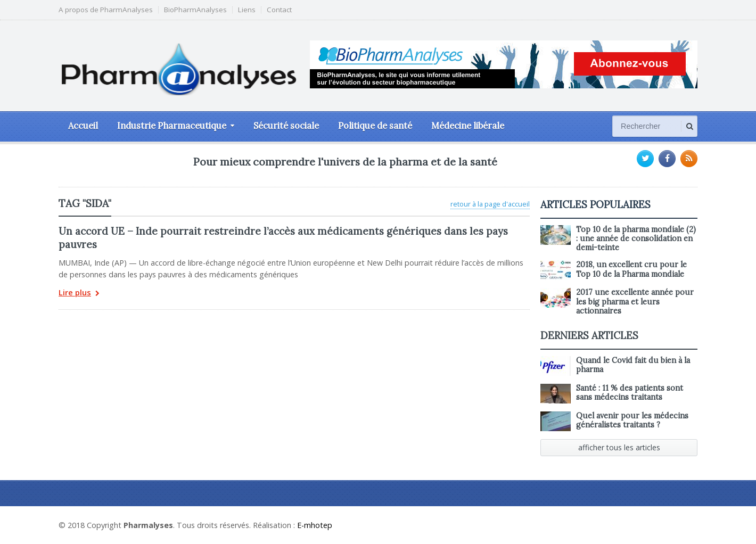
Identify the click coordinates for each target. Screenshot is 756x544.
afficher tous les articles (619, 447)
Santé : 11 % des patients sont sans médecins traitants (630, 393)
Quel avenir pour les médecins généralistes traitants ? (632, 420)
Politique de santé (375, 126)
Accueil (83, 126)
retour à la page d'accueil (490, 204)
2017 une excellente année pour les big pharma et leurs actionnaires (635, 302)
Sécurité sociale (286, 126)
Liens (247, 10)
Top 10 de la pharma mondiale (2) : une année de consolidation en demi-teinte (636, 239)
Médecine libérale (468, 126)
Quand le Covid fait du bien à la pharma (633, 365)
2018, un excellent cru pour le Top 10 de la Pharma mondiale (631, 269)
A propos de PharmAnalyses (106, 10)
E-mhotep (315, 525)
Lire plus (79, 294)
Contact (279, 10)
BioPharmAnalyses (195, 10)
